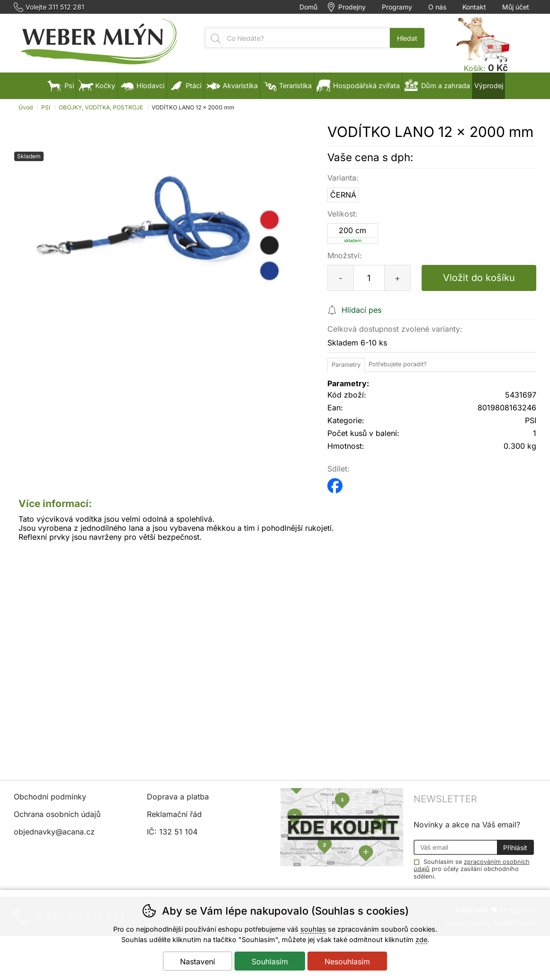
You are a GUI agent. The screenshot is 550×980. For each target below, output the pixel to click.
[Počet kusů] (369, 278)
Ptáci (185, 86)
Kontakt (474, 7)
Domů (308, 7)
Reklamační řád (174, 814)
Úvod (26, 107)
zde (421, 939)
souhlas (313, 929)
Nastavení (198, 962)
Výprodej (489, 86)
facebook (335, 483)
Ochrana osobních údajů (57, 814)
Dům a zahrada (437, 86)
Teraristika (287, 86)
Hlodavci (142, 86)
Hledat (407, 38)
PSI (46, 107)
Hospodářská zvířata (358, 86)
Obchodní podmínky (50, 797)
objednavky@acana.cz (54, 832)
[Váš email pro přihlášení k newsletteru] (455, 847)
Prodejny (352, 7)
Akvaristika (232, 86)
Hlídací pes (361, 310)
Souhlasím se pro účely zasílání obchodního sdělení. (472, 869)
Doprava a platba (178, 797)
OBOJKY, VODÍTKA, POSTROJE (101, 107)
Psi (61, 86)
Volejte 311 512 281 (55, 7)
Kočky (97, 86)
